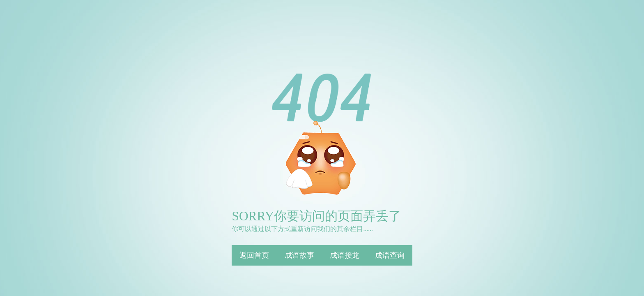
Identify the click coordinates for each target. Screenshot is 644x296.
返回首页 (254, 255)
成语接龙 (345, 255)
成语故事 (299, 255)
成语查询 (390, 255)
